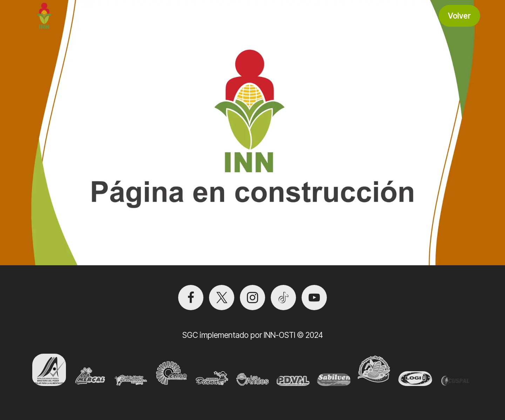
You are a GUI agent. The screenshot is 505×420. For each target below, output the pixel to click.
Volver (459, 16)
